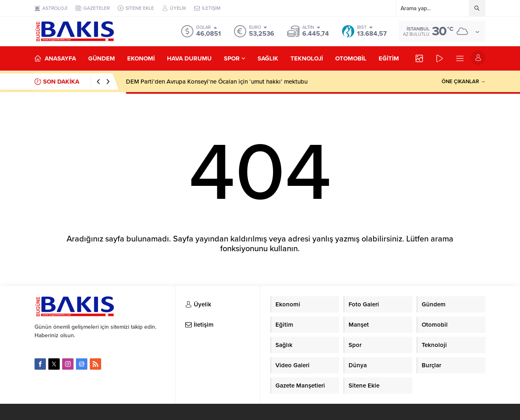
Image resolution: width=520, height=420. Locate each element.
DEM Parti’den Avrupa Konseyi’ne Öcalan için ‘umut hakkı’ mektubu (217, 82)
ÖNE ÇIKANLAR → (464, 82)
